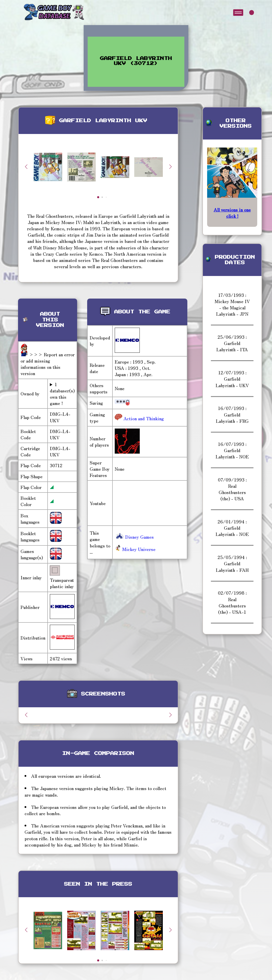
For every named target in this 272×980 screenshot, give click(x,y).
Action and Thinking (143, 418)
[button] (170, 167)
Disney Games (134, 537)
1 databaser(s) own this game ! (62, 394)
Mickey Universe (135, 549)
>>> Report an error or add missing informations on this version (48, 364)
